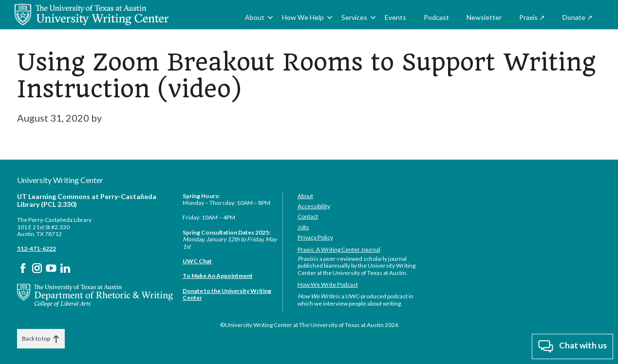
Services (354, 17)
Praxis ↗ (532, 17)
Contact (308, 216)
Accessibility (314, 206)
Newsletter (484, 17)
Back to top (41, 339)
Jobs (303, 227)
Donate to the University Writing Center (227, 294)
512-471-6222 (37, 248)
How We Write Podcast (328, 284)
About (255, 17)
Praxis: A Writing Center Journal (339, 249)
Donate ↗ (578, 17)
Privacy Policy (315, 237)
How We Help (303, 17)
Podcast (436, 17)
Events (395, 17)
